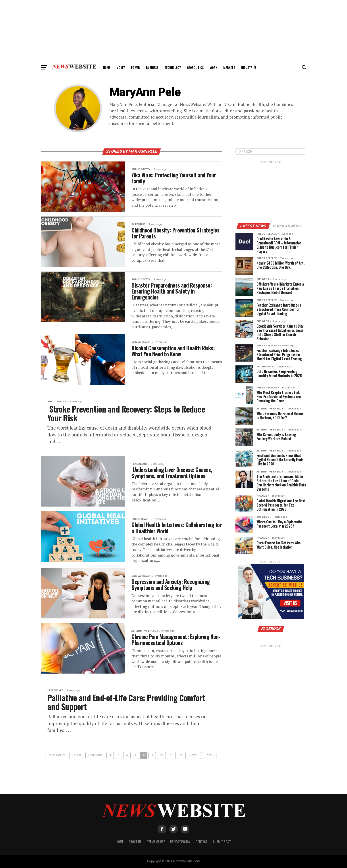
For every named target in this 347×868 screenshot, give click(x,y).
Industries (249, 67)
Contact (202, 842)
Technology (173, 67)
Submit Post (222, 842)
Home (107, 67)
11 (171, 762)
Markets (229, 67)
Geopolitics (195, 67)
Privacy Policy (180, 842)
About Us (135, 842)
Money (121, 67)
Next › (194, 762)
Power (135, 67)
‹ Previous (95, 762)
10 (161, 762)
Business (152, 67)
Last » (209, 762)
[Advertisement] (173, 31)
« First (77, 762)
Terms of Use (156, 842)
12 (181, 762)
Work (213, 67)
